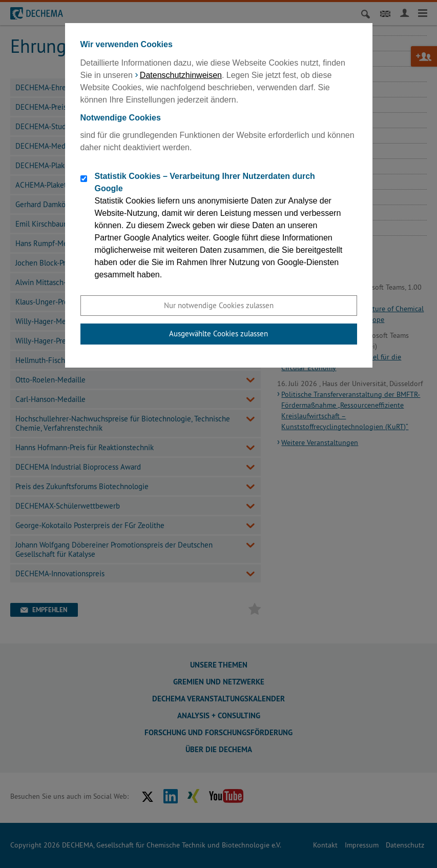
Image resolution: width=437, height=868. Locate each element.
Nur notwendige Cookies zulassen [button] (219, 305)
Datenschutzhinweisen (181, 75)
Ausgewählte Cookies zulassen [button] (218, 334)
